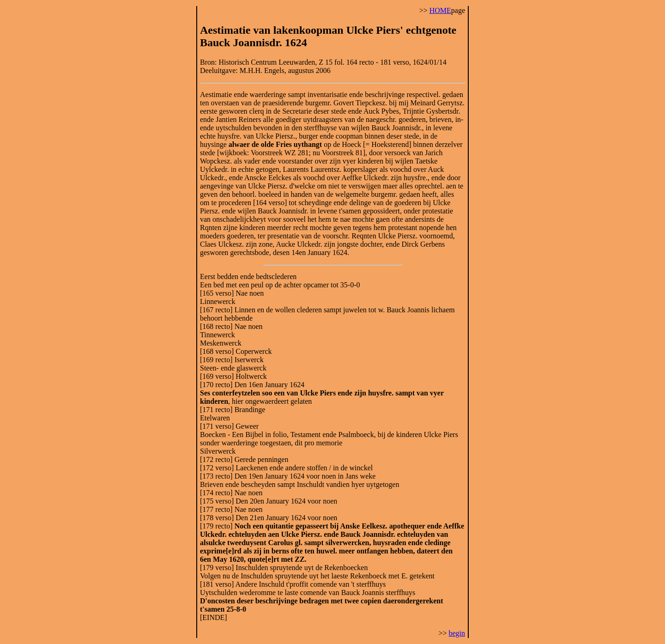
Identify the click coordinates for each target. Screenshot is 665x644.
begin (457, 633)
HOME (440, 10)
